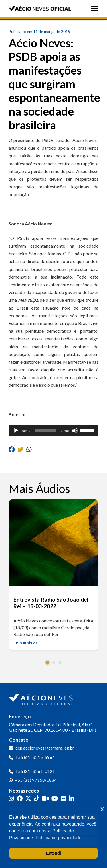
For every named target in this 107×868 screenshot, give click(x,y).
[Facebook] (20, 798)
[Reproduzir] (16, 431)
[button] (47, 662)
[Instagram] (11, 798)
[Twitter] (28, 798)
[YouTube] (55, 798)
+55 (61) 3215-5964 (35, 757)
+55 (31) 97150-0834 (36, 780)
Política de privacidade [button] (59, 838)
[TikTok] (37, 798)
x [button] (102, 809)
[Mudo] (75, 431)
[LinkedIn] (71, 798)
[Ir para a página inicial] (42, 698)
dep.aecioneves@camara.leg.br (45, 748)
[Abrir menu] (96, 8)
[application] (53, 431)
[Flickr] (63, 798)
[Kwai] (45, 798)
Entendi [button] (53, 853)
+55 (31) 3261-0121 (35, 771)
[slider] (46, 431)
